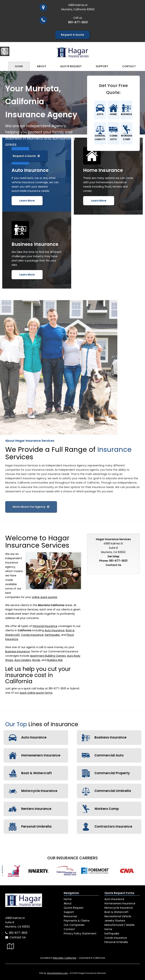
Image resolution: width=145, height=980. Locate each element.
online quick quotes (44, 597)
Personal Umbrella (116, 942)
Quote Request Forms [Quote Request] (119, 893)
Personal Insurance (45, 626)
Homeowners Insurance (120, 903)
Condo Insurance (32, 635)
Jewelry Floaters (115, 921)
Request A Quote (72, 35)
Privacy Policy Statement (80, 933)
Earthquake (52, 635)
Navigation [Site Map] (71, 893)
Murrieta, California (65, 958)
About (41, 66)
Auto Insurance (55, 630)
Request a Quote (26, 156)
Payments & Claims (77, 921)
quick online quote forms (36, 693)
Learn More (27, 201)
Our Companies (74, 925)
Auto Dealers (23, 660)
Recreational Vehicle (118, 916)
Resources (70, 916)
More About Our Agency (31, 505)
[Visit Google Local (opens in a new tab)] (11, 946)
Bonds (36, 660)
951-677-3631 (78, 22)
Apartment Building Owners (48, 656)
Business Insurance (18, 651)
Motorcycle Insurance (119, 908)
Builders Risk (55, 660)
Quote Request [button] (71, 66)
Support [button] (102, 66)
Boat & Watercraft (117, 912)
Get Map (113, 556)
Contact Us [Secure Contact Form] (113, 565)
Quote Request (74, 908)
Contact (129, 66)
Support (69, 912)
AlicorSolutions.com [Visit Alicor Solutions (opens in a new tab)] (57, 973)
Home (19, 66)
